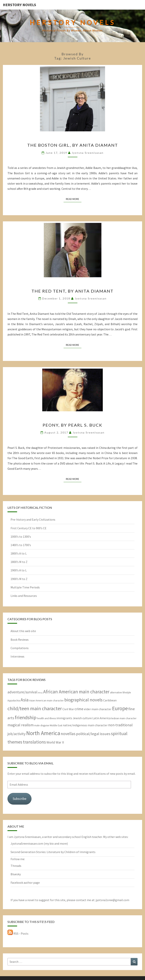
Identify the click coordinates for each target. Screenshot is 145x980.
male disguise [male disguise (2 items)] (42, 725)
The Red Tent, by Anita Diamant (72, 291)
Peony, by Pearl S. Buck (72, 425)
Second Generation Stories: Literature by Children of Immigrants (53, 852)
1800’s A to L (19, 553)
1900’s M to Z (19, 579)
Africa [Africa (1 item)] (40, 693)
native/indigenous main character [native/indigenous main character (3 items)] (85, 725)
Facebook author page (25, 883)
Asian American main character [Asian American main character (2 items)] (46, 700)
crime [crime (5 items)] (79, 709)
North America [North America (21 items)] (43, 733)
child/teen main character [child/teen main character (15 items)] (35, 708)
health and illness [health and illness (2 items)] (46, 718)
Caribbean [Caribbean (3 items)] (110, 700)
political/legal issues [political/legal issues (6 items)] (93, 734)
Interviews (17, 656)
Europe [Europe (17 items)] (120, 708)
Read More (74, 199)
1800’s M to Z (19, 562)
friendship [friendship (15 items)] (26, 717)
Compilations (20, 648)
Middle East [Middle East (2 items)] (56, 725)
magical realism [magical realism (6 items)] (21, 725)
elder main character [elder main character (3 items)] (98, 709)
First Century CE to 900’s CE (29, 528)
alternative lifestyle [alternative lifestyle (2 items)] (121, 692)
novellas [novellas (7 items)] (68, 734)
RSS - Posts (18, 933)
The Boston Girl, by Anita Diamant (73, 145)
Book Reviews (20, 640)
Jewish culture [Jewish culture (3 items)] (82, 718)
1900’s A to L (19, 570)
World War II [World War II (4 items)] (55, 742)
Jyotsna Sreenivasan (88, 153)
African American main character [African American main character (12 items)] (76, 692)
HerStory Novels (19, 5)
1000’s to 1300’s (21, 537)
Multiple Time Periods (25, 587)
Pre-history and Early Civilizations (33, 519)
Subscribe (19, 799)
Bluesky (16, 874)
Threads (16, 866)
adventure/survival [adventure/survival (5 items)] (22, 692)
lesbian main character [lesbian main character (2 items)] (124, 718)
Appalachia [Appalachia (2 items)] (14, 700)
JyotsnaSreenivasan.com (27, 843)
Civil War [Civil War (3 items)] (68, 709)
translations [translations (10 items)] (34, 742)
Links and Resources (24, 596)
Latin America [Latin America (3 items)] (101, 718)
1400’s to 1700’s (21, 545)
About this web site (23, 631)
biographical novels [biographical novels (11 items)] (83, 700)
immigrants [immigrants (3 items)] (64, 718)
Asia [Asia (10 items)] (25, 700)
